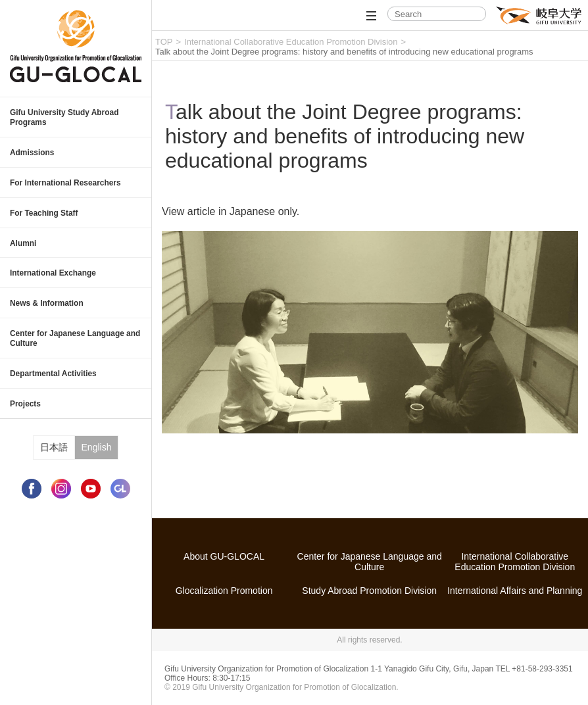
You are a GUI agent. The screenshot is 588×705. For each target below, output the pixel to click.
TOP (164, 42)
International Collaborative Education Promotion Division (291, 42)
